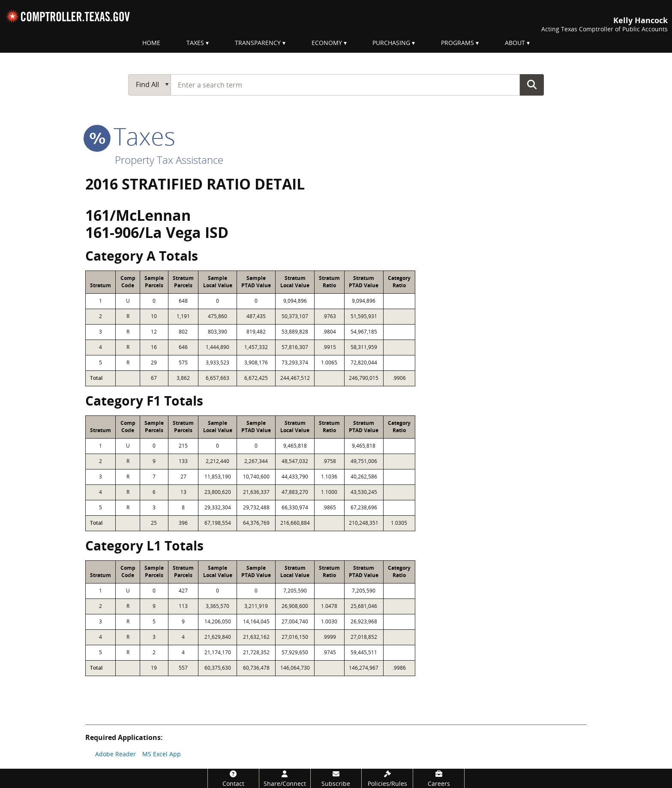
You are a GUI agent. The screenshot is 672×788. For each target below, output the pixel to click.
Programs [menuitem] (457, 43)
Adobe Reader (115, 754)
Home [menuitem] (151, 43)
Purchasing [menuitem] (391, 43)
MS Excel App (162, 754)
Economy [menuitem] (327, 43)
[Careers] (439, 778)
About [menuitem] (515, 43)
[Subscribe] (336, 778)
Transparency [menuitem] (258, 43)
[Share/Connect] (285, 778)
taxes (130, 136)
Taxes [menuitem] (195, 43)
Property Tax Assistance (169, 160)
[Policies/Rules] (387, 778)
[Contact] (233, 778)
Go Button (532, 84)
